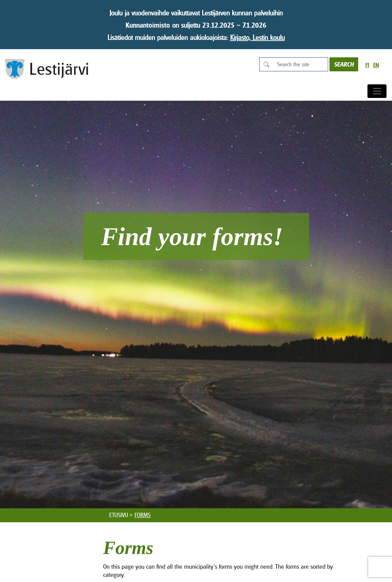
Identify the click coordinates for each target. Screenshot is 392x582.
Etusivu (119, 515)
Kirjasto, (241, 37)
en (376, 65)
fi (367, 65)
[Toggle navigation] (377, 91)
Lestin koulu (269, 37)
